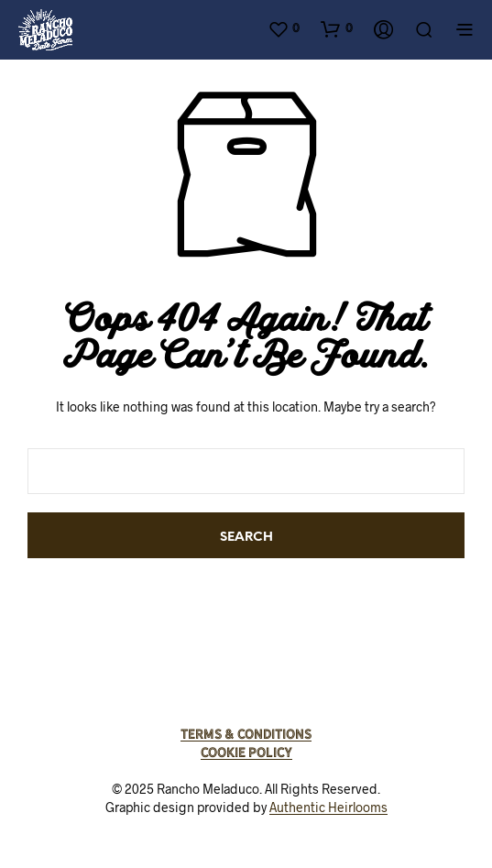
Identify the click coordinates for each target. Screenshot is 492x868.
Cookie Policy (246, 753)
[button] (284, 28)
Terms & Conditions (246, 734)
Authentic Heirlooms (328, 808)
